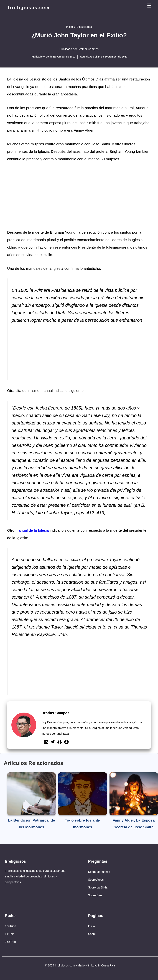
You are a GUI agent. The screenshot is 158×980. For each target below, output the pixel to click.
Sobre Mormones (99, 872)
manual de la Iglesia (33, 530)
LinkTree (10, 942)
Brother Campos (88, 49)
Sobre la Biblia (98, 888)
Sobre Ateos (96, 880)
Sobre (92, 934)
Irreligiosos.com (29, 8)
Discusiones (84, 27)
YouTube (10, 926)
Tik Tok (9, 934)
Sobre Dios (95, 895)
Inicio (69, 27)
